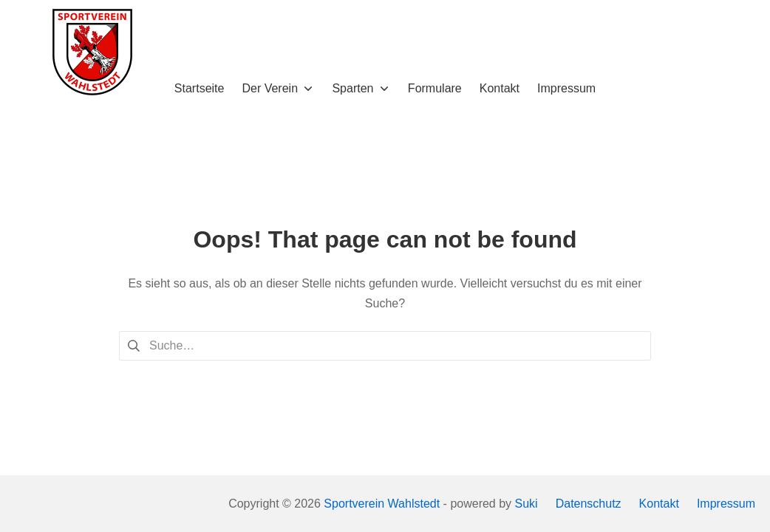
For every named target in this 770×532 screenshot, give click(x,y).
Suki (527, 504)
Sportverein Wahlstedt (382, 504)
